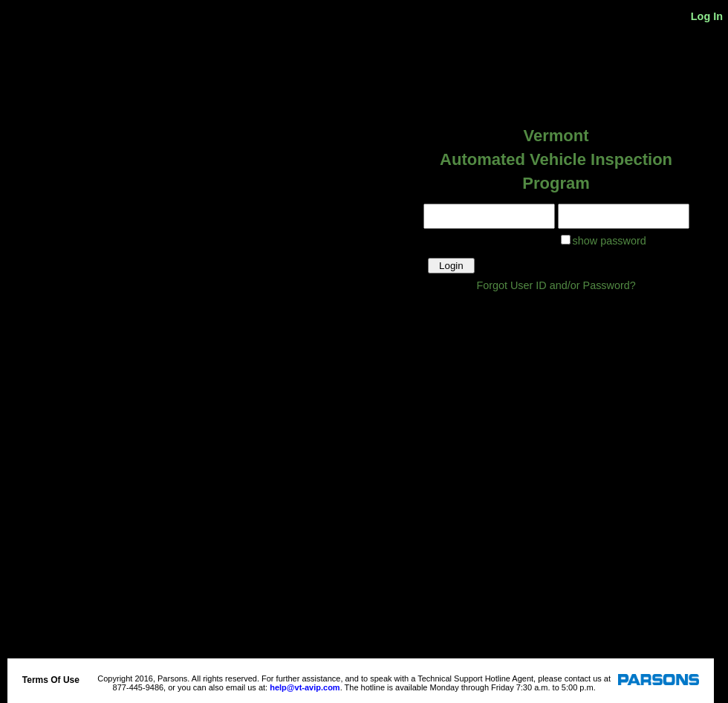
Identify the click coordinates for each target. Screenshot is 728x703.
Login (451, 266)
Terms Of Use (51, 680)
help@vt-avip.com (305, 687)
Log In (707, 16)
